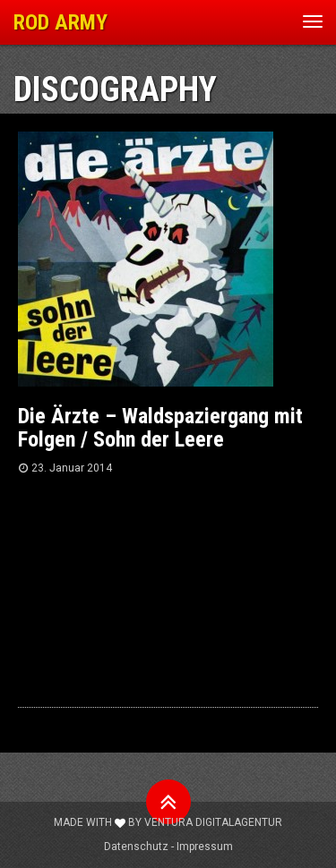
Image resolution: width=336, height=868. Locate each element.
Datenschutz (136, 847)
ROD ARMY (60, 22)
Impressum (205, 847)
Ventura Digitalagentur (213, 822)
